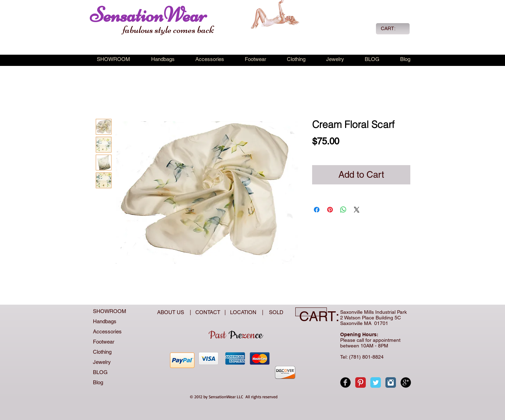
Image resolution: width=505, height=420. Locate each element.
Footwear (104, 342)
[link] (392, 28)
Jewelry (102, 362)
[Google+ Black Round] (406, 382)
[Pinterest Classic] (361, 382)
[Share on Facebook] (317, 210)
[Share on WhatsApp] (343, 210)
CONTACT (209, 312)
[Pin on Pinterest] (330, 210)
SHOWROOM (110, 311)
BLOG (100, 372)
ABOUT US (171, 312)
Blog (98, 382)
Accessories (107, 331)
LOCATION (244, 312)
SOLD (275, 312)
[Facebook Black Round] (345, 382)
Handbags (105, 321)
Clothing (102, 352)
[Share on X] (357, 210)
